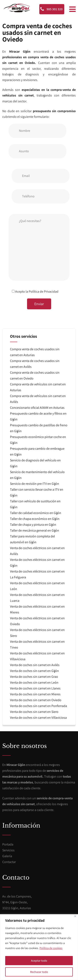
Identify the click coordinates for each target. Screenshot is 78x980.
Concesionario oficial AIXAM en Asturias (37, 408)
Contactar (9, 862)
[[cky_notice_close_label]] (75, 916)
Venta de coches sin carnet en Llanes (35, 688)
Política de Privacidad (44, 291)
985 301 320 (51, 9)
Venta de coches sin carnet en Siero (34, 712)
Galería (7, 856)
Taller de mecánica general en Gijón (35, 530)
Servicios (8, 850)
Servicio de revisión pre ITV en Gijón (35, 484)
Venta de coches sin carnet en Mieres (35, 694)
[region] (39, 947)
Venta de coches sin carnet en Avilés (35, 665)
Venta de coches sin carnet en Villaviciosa (38, 718)
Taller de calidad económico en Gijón (36, 513)
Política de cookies (51, 948)
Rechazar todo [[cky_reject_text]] (39, 972)
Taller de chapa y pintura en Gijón (33, 525)
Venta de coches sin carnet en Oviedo (36, 700)
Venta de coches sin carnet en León (34, 682)
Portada (8, 844)
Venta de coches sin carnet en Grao (34, 677)
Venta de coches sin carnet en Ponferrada (38, 706)
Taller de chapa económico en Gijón (35, 519)
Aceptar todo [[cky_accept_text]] (39, 961)
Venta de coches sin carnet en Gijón (34, 671)
